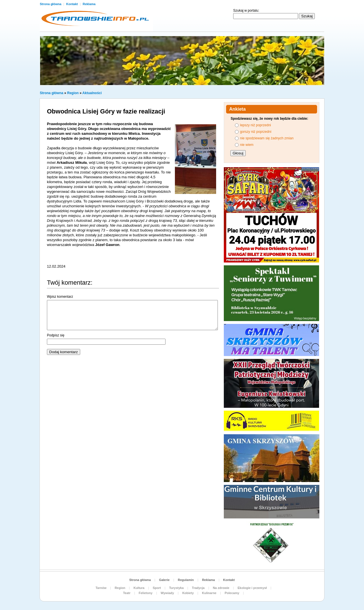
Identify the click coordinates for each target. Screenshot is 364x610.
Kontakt (73, 4)
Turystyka (176, 588)
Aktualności (92, 93)
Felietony (146, 593)
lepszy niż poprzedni (256, 125)
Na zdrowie (221, 588)
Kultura (139, 588)
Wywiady (167, 593)
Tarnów (101, 588)
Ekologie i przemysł (252, 588)
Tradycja (198, 588)
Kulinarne (209, 593)
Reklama (89, 4)
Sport (157, 588)
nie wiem (247, 145)
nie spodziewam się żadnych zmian (267, 138)
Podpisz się (56, 335)
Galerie (164, 580)
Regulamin (186, 580)
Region (73, 93)
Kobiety (188, 593)
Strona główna (51, 4)
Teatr (127, 593)
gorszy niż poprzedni (256, 132)
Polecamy (232, 593)
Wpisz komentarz (60, 297)
